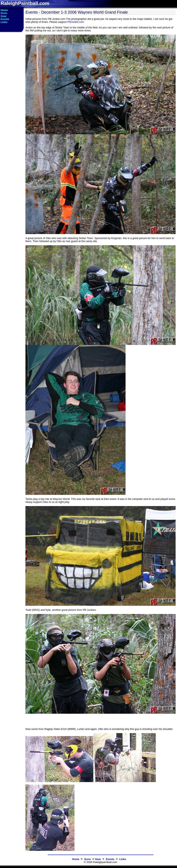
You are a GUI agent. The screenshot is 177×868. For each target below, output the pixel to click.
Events (110, 859)
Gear (98, 859)
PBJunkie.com (76, 22)
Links (123, 859)
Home (76, 859)
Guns (87, 859)
